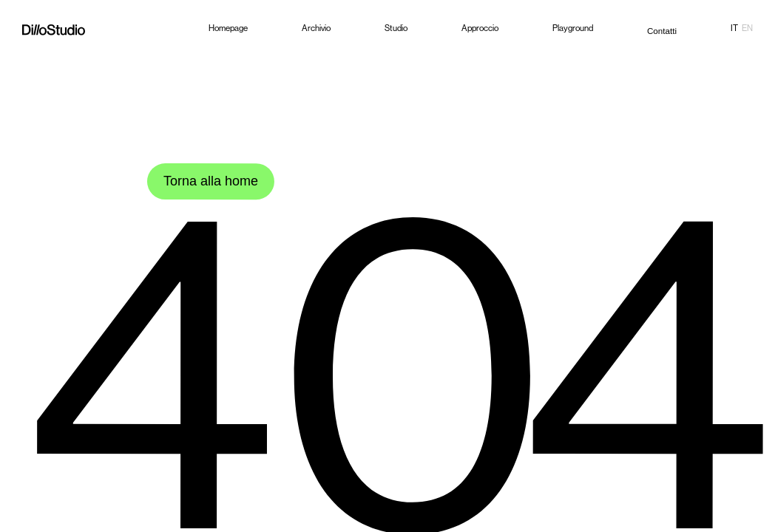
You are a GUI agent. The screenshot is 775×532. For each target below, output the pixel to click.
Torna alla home (213, 181)
